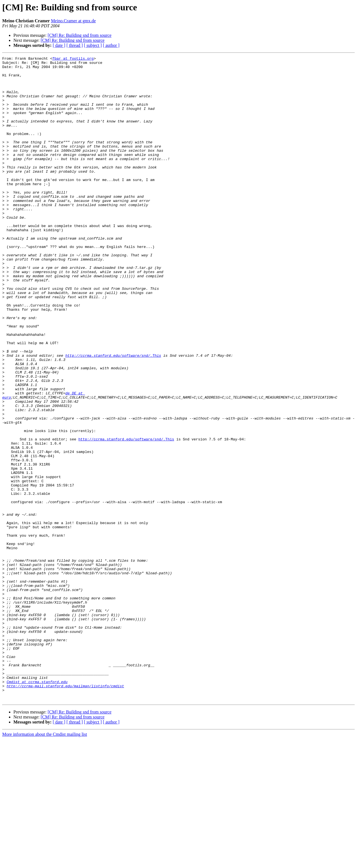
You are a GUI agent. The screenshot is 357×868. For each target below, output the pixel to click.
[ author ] (111, 45)
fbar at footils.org (73, 59)
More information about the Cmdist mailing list (45, 863)
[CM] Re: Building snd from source (80, 35)
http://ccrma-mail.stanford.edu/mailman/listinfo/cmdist (65, 812)
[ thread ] (75, 45)
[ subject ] (93, 45)
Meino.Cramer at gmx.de (73, 21)
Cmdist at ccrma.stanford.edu (37, 807)
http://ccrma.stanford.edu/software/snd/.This (113, 416)
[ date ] (59, 45)
